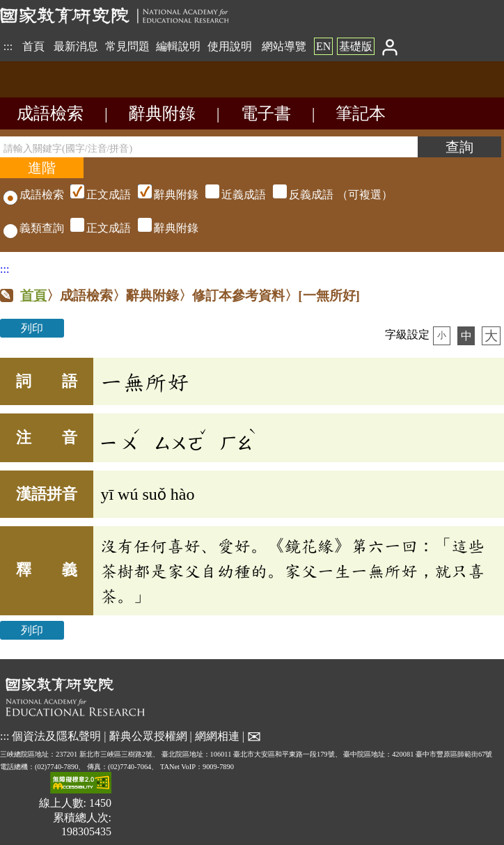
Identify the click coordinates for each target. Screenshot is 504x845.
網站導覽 (284, 46)
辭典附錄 (162, 113)
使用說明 (230, 46)
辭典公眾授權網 (148, 735)
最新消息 (76, 46)
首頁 (33, 46)
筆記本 (361, 113)
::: (8, 46)
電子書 (266, 113)
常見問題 (127, 46)
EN (323, 46)
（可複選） (230, 195)
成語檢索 (50, 113)
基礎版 (356, 46)
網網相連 (217, 735)
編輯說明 (178, 46)
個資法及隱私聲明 (56, 735)
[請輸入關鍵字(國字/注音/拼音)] (209, 147)
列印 (32, 328)
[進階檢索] (42, 168)
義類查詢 (34, 228)
